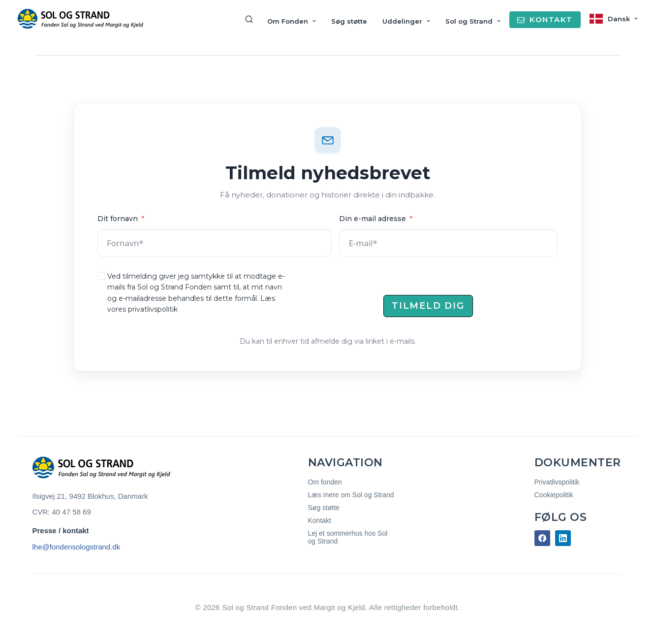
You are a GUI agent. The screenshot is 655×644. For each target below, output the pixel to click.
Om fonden (325, 482)
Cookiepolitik (554, 495)
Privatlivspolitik (557, 482)
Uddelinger (406, 21)
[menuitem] (252, 19)
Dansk (623, 19)
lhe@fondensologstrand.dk (77, 547)
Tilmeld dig (428, 306)
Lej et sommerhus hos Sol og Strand (348, 537)
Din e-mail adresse (373, 219)
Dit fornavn (118, 219)
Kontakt (320, 520)
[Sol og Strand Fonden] (80, 19)
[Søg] (252, 19)
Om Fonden (292, 21)
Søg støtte (349, 21)
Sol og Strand (473, 21)
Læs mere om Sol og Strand (351, 495)
